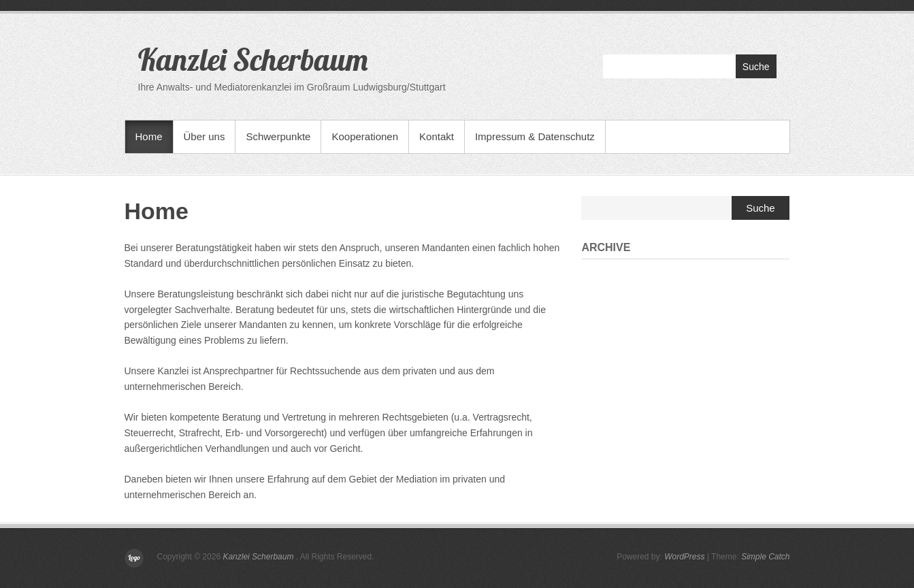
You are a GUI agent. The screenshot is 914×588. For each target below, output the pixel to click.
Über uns (205, 136)
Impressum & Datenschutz (535, 136)
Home (149, 136)
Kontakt (437, 136)
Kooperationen (365, 136)
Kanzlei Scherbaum (253, 59)
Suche (756, 67)
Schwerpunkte (278, 136)
